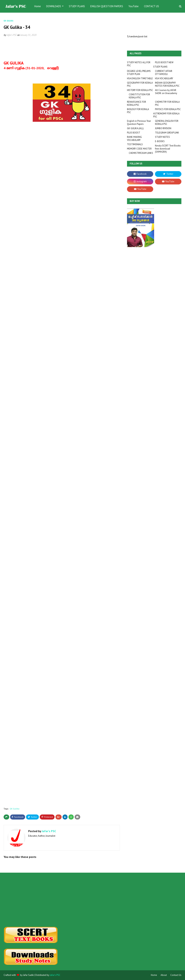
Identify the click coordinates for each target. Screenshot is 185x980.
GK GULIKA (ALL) (135, 128)
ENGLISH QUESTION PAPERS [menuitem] (107, 6)
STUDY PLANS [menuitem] (77, 6)
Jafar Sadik (28, 975)
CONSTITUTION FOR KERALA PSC (139, 96)
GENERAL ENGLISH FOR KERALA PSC (167, 122)
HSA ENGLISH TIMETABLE (140, 78)
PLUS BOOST (134, 133)
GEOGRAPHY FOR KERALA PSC (140, 84)
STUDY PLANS (160, 67)
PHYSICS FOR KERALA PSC (168, 109)
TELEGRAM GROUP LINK (167, 133)
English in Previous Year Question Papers (139, 122)
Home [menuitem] (38, 6)
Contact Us (176, 975)
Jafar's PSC (12, 35)
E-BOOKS (160, 141)
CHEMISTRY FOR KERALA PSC (167, 103)
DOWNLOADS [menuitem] (54, 6)
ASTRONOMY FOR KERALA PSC (166, 115)
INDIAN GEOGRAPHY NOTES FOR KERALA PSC (167, 84)
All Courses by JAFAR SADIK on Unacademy (166, 92)
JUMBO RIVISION (163, 128)
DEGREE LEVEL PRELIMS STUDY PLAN (139, 73)
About (164, 975)
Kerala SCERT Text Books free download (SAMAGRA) (168, 149)
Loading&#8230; (29, 469)
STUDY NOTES (162, 137)
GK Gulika (15, 809)
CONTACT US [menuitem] (151, 6)
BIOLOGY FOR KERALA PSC (138, 111)
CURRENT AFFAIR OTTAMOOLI (164, 73)
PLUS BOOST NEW (164, 62)
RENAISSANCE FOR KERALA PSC (136, 103)
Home (154, 975)
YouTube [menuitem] (134, 6)
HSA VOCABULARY (164, 78)
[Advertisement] (31, 900)
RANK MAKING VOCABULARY (134, 139)
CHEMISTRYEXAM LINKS (141, 153)
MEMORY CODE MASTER (139, 149)
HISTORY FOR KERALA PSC (140, 90)
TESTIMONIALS (135, 144)
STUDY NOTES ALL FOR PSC (139, 64)
